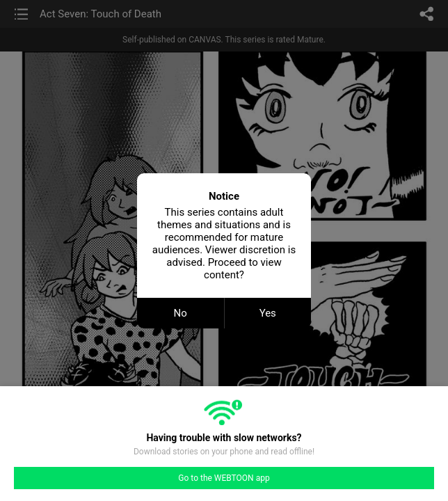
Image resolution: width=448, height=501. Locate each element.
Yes (268, 313)
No (181, 313)
